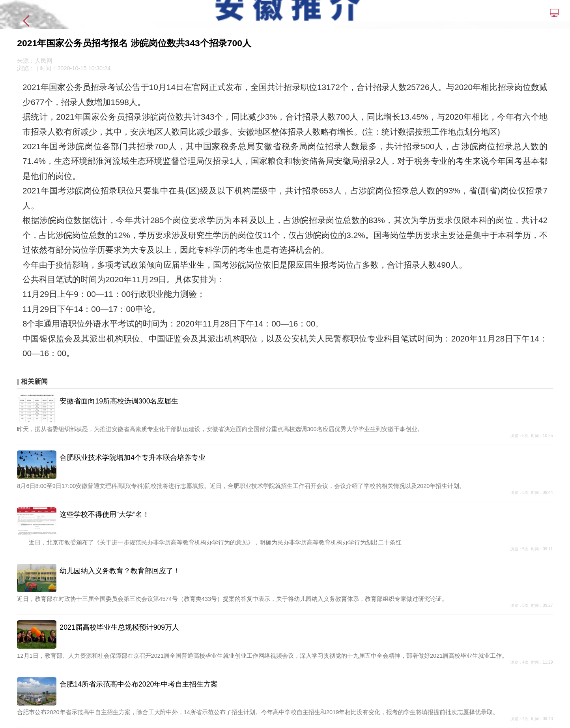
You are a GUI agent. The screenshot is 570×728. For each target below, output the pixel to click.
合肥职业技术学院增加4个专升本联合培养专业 (133, 458)
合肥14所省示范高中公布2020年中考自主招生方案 (139, 684)
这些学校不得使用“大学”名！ (105, 514)
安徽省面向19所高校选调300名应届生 (119, 401)
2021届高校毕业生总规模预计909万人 (119, 627)
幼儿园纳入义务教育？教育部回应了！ (120, 571)
